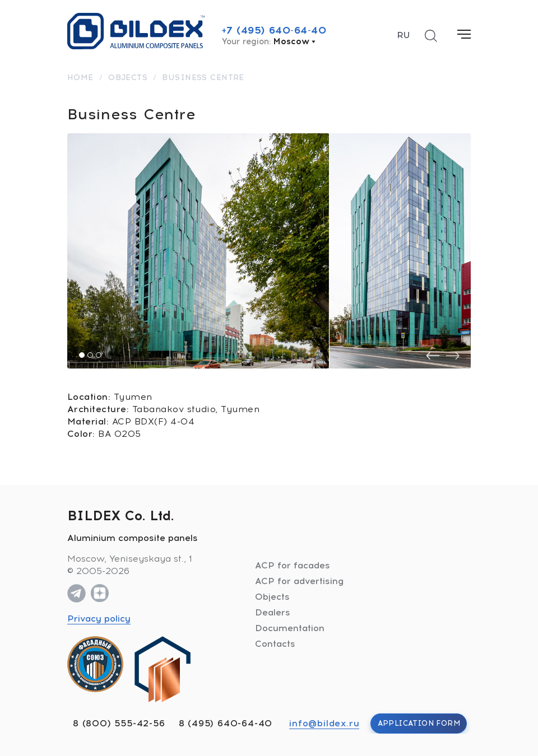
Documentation (290, 628)
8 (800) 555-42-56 (119, 723)
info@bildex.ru (324, 723)
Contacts (275, 644)
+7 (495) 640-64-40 (274, 30)
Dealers (273, 612)
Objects (272, 597)
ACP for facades (293, 565)
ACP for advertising (299, 581)
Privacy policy (99, 619)
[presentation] (433, 356)
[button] (82, 355)
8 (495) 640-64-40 (226, 723)
